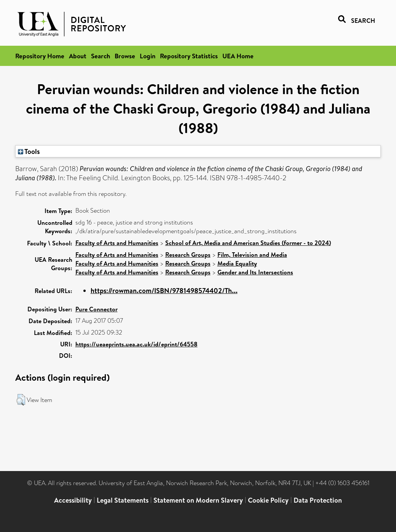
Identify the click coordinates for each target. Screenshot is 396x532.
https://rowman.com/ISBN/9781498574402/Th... (164, 291)
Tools (29, 151)
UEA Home (238, 56)
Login (148, 56)
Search (101, 56)
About (78, 56)
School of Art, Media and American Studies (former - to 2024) (248, 243)
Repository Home (40, 56)
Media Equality (237, 263)
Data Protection (318, 500)
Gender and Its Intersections (255, 272)
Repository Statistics (189, 56)
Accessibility (73, 500)
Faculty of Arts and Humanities (117, 243)
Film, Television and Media (252, 255)
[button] (21, 400)
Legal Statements (123, 500)
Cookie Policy (268, 500)
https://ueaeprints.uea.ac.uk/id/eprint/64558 (137, 344)
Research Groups (188, 255)
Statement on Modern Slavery (198, 500)
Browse (125, 56)
